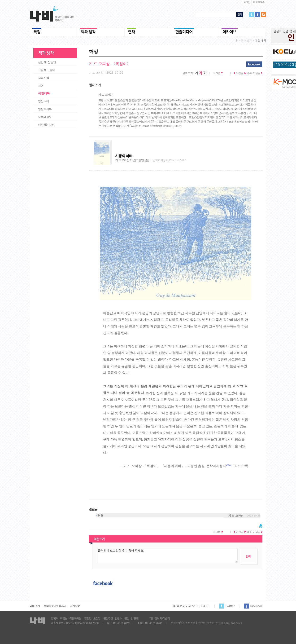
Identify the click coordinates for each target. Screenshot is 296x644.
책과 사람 (44, 78)
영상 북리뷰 (45, 109)
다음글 (258, 73)
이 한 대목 (44, 93)
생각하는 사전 (46, 125)
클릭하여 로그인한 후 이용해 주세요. (167, 556)
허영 (100, 516)
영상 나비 (44, 101)
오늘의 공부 (45, 117)
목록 (248, 73)
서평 (41, 86)
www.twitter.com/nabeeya (225, 623)
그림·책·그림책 (46, 70)
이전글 (239, 73)
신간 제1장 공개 (47, 62)
